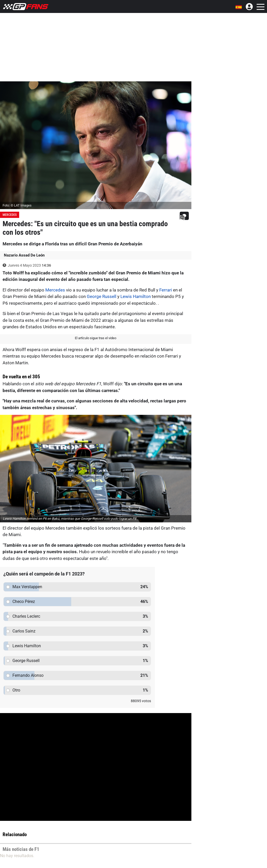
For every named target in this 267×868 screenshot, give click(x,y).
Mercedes (10, 215)
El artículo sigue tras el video (96, 338)
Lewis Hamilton (136, 296)
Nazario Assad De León (24, 255)
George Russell (102, 296)
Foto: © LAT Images (17, 205)
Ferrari (166, 290)
